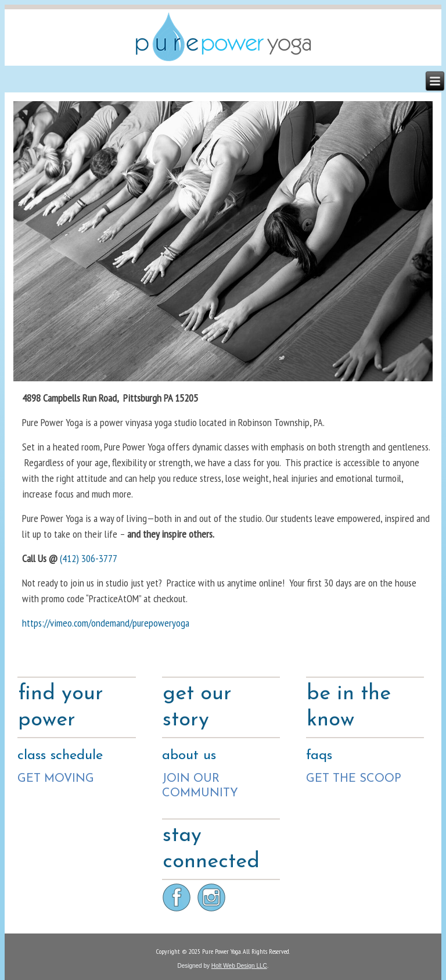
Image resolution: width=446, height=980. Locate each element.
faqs (319, 756)
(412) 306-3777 (89, 558)
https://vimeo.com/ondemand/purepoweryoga (106, 623)
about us (189, 756)
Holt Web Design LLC (239, 966)
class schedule (60, 756)
